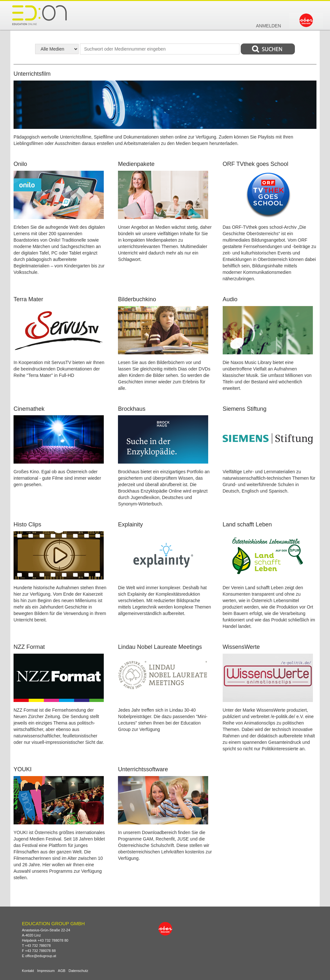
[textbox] (160, 49)
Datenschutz (78, 971)
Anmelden (268, 26)
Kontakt (28, 971)
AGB (62, 971)
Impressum (46, 971)
